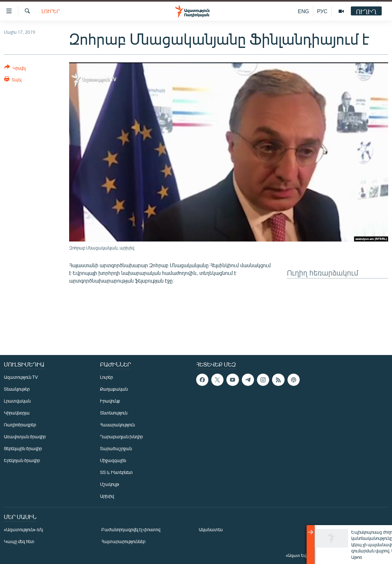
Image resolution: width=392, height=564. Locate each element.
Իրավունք (110, 401)
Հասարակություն (117, 425)
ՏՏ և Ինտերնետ (116, 472)
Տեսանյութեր (17, 389)
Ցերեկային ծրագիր (23, 448)
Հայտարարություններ (123, 541)
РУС (322, 11)
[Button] (15, 69)
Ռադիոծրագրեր (20, 425)
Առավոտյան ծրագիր (25, 437)
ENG (303, 11)
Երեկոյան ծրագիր (22, 460)
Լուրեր (51, 11)
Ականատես (211, 529)
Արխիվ (107, 496)
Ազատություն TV (21, 377)
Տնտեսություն (114, 413)
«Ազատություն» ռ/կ (23, 529)
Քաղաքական (114, 389)
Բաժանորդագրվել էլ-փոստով (131, 529)
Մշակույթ (109, 484)
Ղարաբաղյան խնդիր (121, 437)
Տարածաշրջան (116, 448)
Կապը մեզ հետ (19, 541)
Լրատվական (17, 401)
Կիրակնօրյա (17, 413)
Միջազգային (113, 460)
